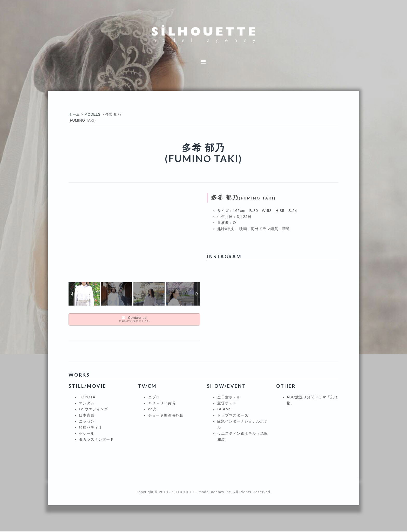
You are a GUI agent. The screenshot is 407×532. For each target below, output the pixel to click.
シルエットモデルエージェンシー (203, 34)
